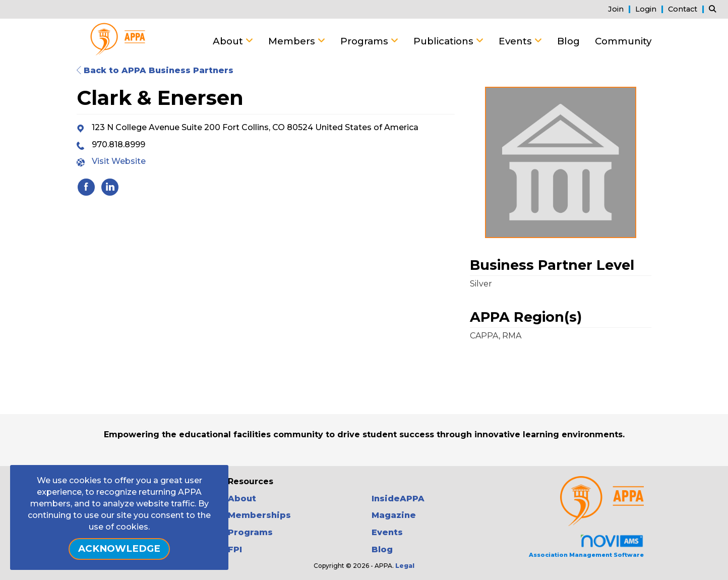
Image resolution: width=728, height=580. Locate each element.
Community (623, 41)
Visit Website (119, 161)
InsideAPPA (398, 499)
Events (517, 41)
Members (293, 41)
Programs (366, 41)
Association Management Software (586, 546)
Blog (568, 41)
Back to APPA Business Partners (155, 70)
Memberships (259, 515)
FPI (235, 549)
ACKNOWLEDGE (119, 548)
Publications (445, 41)
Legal (405, 566)
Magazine (394, 515)
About (229, 41)
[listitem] (621, 9)
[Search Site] (715, 9)
